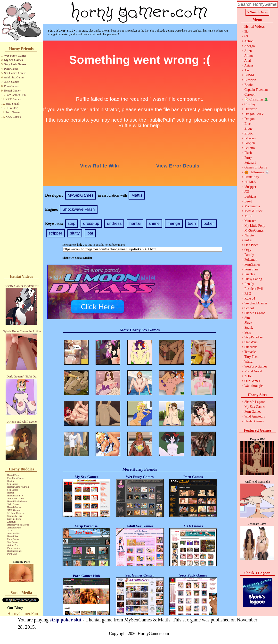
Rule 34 (250, 298)
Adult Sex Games (14, 77)
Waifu (248, 362)
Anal (248, 61)
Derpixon (251, 109)
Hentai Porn (13, 475)
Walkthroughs (254, 386)
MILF (248, 216)
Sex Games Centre (15, 73)
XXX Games (12, 82)
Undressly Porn (15, 516)
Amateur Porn (14, 528)
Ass (247, 70)
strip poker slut (66, 620)
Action (249, 41)
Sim (247, 318)
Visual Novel (253, 371)
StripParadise (253, 337)
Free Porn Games (16, 478)
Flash (248, 153)
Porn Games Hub (16, 95)
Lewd (248, 201)
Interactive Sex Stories (18, 525)
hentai (135, 223)
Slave (248, 323)
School (249, 308)
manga (174, 223)
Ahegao (250, 46)
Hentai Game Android (18, 487)
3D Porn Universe (16, 513)
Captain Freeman (256, 90)
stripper (55, 233)
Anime (249, 56)
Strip (248, 332)
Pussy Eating (253, 279)
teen (192, 223)
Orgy (248, 250)
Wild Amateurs (255, 416)
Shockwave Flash (78, 209)
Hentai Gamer (12, 91)
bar (90, 233)
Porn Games (11, 69)
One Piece (251, 245)
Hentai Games (14, 507)
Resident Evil (253, 289)
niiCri (248, 240)
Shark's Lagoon (255, 313)
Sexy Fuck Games (15, 64)
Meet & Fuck (253, 211)
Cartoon (250, 95)
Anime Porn (13, 545)
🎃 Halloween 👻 (257, 172)
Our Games (252, 381)
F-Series (250, 138)
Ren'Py (249, 284)
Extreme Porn (14, 519)
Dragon (249, 119)
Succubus (251, 347)
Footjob (250, 143)
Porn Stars (12, 554)
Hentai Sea (13, 536)
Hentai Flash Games (17, 501)
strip (72, 223)
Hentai (11, 481)
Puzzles (249, 274)
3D (246, 31)
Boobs (249, 85)
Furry (248, 158)
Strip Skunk (12, 104)
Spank (249, 328)
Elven (248, 124)
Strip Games (13, 504)
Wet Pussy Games (15, 56)
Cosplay (250, 104)
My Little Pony (255, 226)
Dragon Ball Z (254, 114)
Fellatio (249, 148)
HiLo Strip (12, 108)
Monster (250, 221)
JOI (247, 192)
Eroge (248, 129)
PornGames (252, 264)
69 (246, 36)
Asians (249, 65)
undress (114, 223)
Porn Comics (14, 548)
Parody (249, 255)
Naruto (249, 235)
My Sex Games (13, 60)
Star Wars (251, 342)
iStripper (250, 187)
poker (209, 223)
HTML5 (250, 182)
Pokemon (251, 260)
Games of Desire (256, 167)
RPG (248, 294)
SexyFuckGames (256, 303)
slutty (75, 233)
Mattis (137, 195)
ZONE (249, 376)
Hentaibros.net (14, 551)
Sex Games (13, 484)
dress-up (91, 223)
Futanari (250, 163)
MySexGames (81, 195)
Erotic (248, 133)
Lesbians (250, 197)
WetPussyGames (256, 366)
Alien (248, 51)
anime (154, 223)
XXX (10, 531)
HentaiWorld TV (15, 496)
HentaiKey (252, 177)
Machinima (252, 206)
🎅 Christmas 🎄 (256, 99)
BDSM (249, 75)
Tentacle (250, 352)
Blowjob (250, 80)
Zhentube (12, 522)
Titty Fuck (251, 357)
